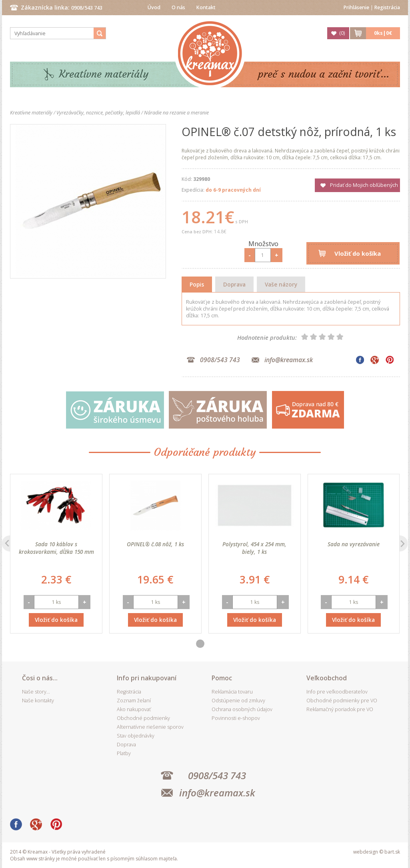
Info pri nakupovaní (147, 678)
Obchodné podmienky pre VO (342, 701)
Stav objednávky (136, 736)
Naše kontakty (38, 701)
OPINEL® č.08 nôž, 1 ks (155, 544)
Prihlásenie (356, 7)
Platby (124, 753)
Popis (197, 284)
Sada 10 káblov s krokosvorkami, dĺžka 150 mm (56, 548)
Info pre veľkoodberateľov (337, 692)
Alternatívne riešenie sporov (150, 727)
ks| (383, 33)
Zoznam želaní (134, 701)
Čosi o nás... (40, 678)
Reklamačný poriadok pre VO (340, 709)
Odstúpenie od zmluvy (238, 701)
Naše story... (36, 692)
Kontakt (206, 7)
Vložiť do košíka (358, 253)
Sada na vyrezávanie (354, 544)
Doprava (234, 284)
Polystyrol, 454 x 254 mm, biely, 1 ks (254, 548)
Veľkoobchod (327, 678)
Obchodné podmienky (143, 718)
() (342, 33)
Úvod (154, 7)
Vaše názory (281, 284)
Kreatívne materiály (104, 74)
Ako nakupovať (134, 709)
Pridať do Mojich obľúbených (364, 185)
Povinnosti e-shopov (236, 718)
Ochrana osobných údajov (242, 709)
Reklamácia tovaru (232, 692)
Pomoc (222, 678)
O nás (178, 7)
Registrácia (387, 7)
